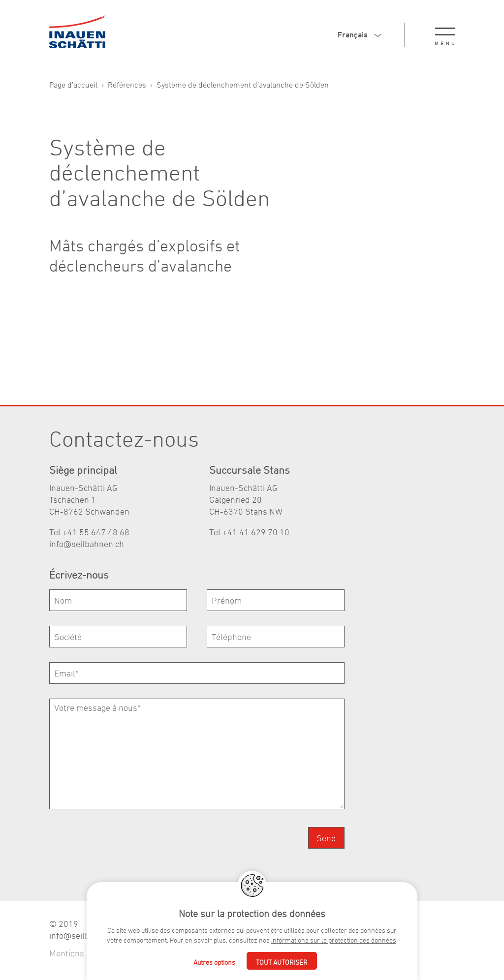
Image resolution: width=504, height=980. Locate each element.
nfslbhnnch (87, 544)
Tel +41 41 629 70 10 (249, 532)
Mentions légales (81, 953)
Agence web (261, 953)
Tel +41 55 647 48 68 (89, 532)
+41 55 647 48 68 (346, 924)
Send (326, 838)
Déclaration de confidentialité (178, 953)
